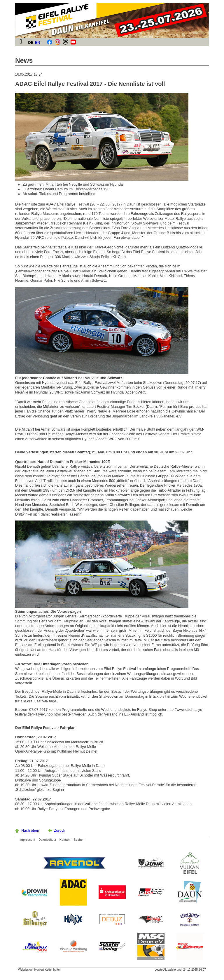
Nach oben (30, 831)
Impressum (27, 840)
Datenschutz (47, 840)
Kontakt (65, 840)
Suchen (79, 840)
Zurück (60, 831)
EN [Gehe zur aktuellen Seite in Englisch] (38, 43)
